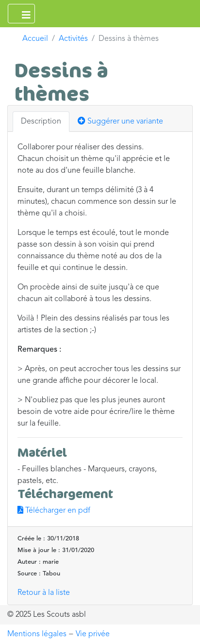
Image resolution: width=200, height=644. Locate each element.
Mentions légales (37, 634)
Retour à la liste (44, 593)
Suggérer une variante (120, 121)
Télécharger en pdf (54, 511)
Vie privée (93, 634)
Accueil (35, 39)
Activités (73, 39)
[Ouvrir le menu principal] (21, 14)
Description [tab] (41, 122)
